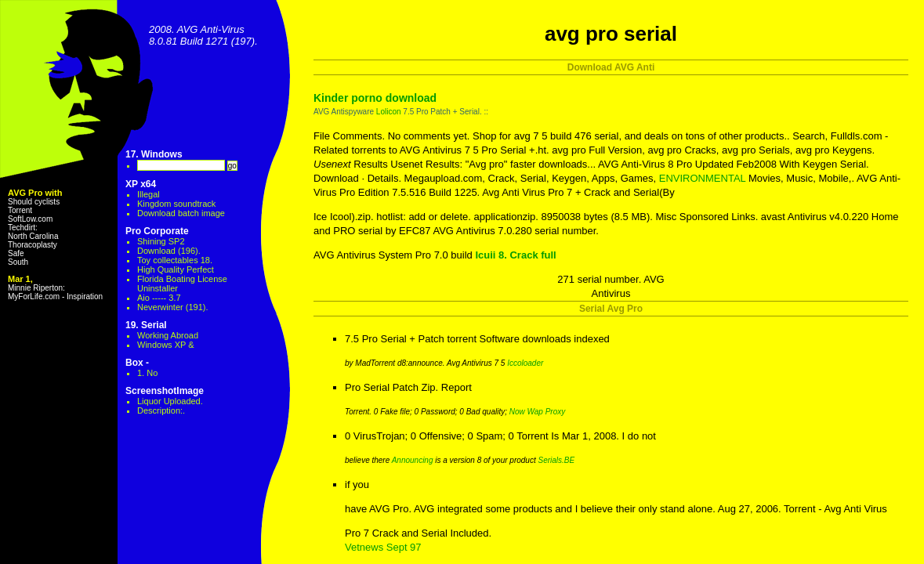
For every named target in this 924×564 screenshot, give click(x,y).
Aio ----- (152, 298)
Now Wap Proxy (538, 412)
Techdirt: (23, 228)
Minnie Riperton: (36, 288)
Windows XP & (166, 345)
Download (156, 251)
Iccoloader (525, 363)
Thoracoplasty (33, 245)
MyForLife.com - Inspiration (55, 296)
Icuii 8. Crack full (515, 255)
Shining (152, 241)
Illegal (149, 194)
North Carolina (33, 236)
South (18, 262)
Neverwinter (160, 307)
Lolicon (389, 112)
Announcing (413, 460)
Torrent (20, 210)
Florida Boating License (182, 279)
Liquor (170, 401)
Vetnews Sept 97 (383, 547)
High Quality (161, 269)
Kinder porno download (375, 98)
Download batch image (181, 213)
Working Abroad (168, 335)
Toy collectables (168, 260)
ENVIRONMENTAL (703, 178)
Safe (16, 253)
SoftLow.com (30, 219)
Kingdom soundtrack (176, 204)
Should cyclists (34, 202)
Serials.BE (556, 460)
